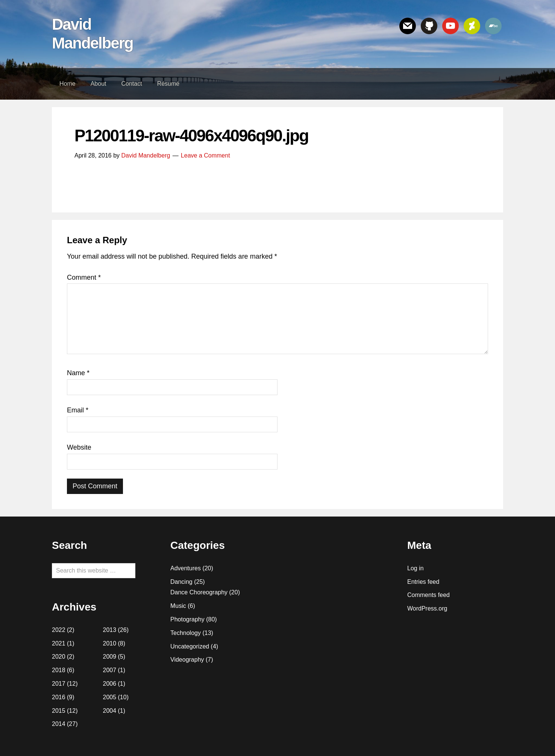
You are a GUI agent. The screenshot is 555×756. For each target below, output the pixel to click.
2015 (59, 711)
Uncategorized (190, 646)
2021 (59, 643)
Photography (187, 619)
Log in (415, 568)
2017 (59, 684)
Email (78, 410)
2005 (110, 697)
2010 (110, 643)
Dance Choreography (199, 592)
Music (178, 606)
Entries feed (423, 582)
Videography (187, 660)
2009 (110, 657)
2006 (110, 684)
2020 (59, 657)
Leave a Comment (205, 155)
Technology (186, 633)
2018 (59, 670)
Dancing (181, 582)
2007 (110, 670)
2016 (59, 697)
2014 (59, 724)
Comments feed (428, 595)
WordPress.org (427, 608)
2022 (59, 630)
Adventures (186, 568)
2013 (110, 630)
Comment (84, 277)
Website (79, 447)
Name (78, 373)
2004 (110, 711)
